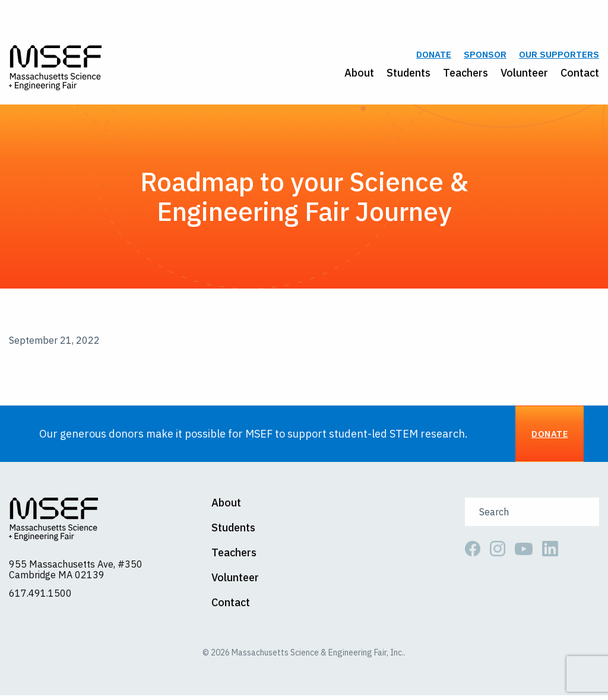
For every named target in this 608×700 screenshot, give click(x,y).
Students (408, 75)
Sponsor (485, 57)
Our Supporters (559, 57)
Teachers (465, 75)
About (359, 75)
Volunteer (524, 75)
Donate (434, 57)
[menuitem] (353, 75)
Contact (580, 75)
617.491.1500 (40, 598)
